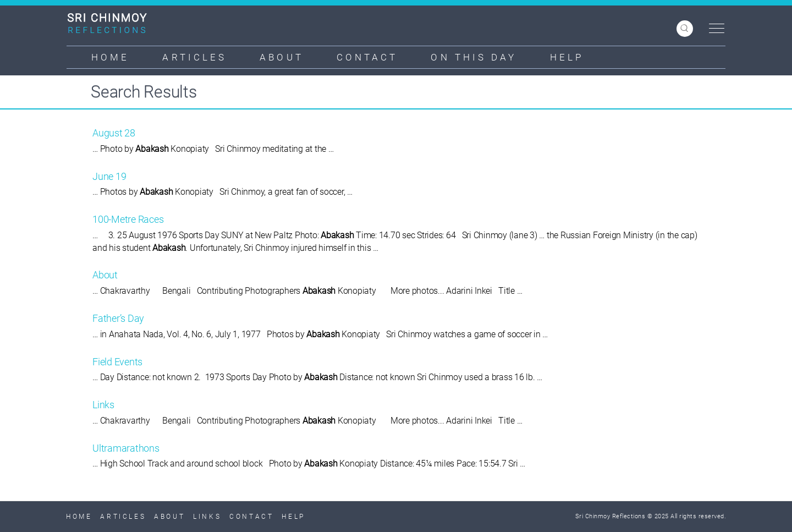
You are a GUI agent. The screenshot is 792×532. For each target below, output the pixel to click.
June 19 (109, 176)
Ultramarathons (126, 448)
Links (103, 405)
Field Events (117, 362)
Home (110, 57)
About (282, 57)
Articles (194, 57)
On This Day (474, 57)
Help (567, 57)
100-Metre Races (128, 219)
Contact (367, 57)
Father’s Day (118, 318)
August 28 (114, 133)
